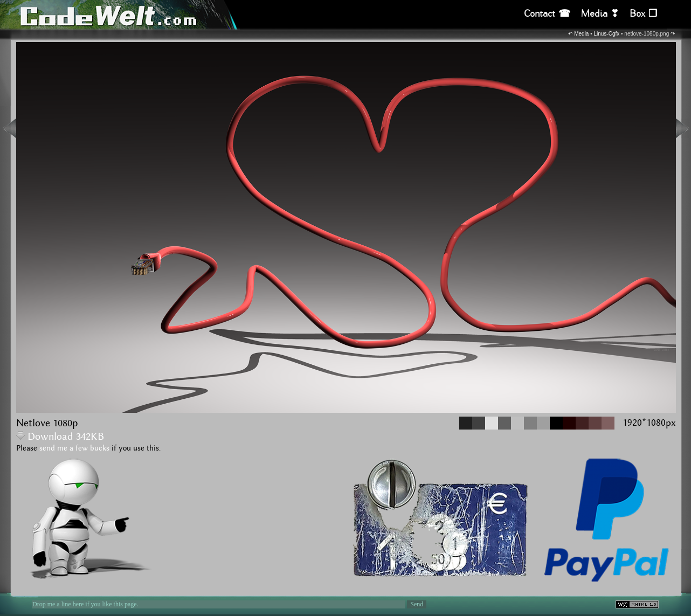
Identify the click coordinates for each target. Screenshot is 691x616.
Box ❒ (643, 14)
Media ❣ (600, 14)
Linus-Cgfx (607, 34)
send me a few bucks (74, 448)
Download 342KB (60, 437)
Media (581, 34)
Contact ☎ (547, 14)
